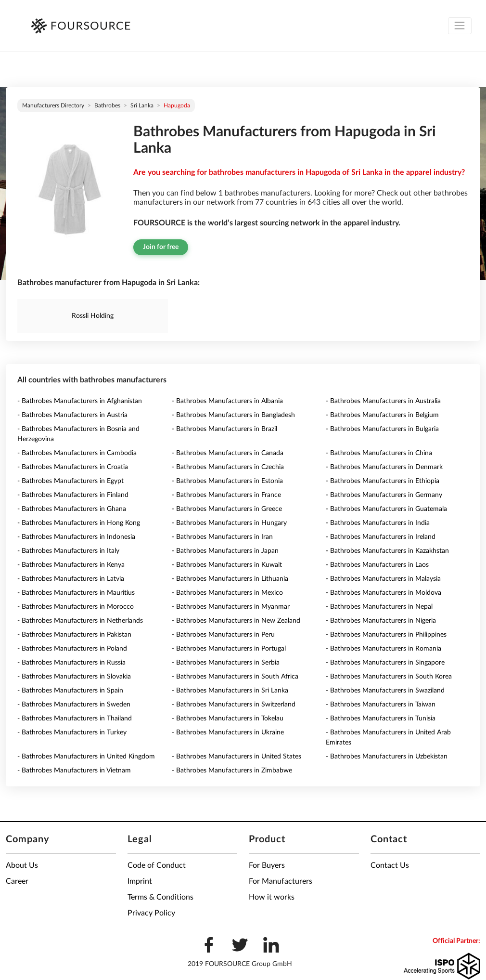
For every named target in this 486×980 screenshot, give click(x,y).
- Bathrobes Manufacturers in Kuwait (227, 565)
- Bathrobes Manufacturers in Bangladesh (233, 415)
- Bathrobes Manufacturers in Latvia (71, 579)
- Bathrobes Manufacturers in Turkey (72, 732)
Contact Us (390, 865)
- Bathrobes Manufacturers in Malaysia (383, 579)
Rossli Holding (93, 316)
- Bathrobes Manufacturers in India (378, 523)
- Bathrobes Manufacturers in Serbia (226, 663)
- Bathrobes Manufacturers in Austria (72, 415)
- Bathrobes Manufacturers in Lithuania (230, 579)
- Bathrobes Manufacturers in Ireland (381, 537)
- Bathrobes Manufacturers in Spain (70, 691)
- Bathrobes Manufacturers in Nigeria (381, 621)
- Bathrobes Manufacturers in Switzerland (234, 705)
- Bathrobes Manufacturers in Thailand (75, 719)
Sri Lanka (142, 105)
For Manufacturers (281, 881)
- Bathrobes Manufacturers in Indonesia (76, 537)
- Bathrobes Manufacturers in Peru (223, 635)
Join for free (161, 247)
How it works (272, 897)
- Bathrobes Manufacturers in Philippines (386, 635)
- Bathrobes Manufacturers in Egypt (70, 481)
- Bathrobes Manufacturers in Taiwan (381, 705)
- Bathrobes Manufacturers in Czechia (228, 467)
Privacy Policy (151, 913)
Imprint (140, 881)
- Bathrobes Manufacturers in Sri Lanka (230, 691)
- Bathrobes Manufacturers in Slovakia (74, 677)
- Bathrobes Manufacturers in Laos (377, 565)
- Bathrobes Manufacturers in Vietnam (74, 771)
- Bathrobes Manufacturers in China (379, 453)
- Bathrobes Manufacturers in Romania (384, 649)
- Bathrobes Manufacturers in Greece (227, 509)
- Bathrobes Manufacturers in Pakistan (74, 635)
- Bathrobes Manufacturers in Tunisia (381, 719)
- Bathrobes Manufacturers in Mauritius (76, 593)
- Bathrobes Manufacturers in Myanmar (231, 607)
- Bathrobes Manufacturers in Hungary (229, 523)
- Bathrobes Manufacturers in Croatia (73, 467)
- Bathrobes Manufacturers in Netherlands (80, 621)
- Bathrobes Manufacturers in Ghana (72, 509)
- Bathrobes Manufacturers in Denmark (384, 467)
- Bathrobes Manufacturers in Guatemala (386, 509)
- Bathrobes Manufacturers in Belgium (382, 415)
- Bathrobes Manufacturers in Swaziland (385, 691)
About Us (22, 865)
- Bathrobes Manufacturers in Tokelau (228, 719)
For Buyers (267, 865)
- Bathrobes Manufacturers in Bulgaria (382, 429)
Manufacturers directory (53, 105)
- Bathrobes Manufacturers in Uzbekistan (387, 757)
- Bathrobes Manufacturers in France (226, 495)
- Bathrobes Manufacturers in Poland (72, 649)
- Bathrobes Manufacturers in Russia (71, 663)
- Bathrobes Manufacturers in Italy (68, 551)
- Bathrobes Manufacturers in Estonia (227, 481)
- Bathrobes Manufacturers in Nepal (379, 607)
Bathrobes (107, 105)
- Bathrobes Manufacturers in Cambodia (77, 453)
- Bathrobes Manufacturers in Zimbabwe (232, 771)
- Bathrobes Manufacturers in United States (237, 757)
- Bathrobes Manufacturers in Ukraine (228, 732)
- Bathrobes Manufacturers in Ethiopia (383, 481)
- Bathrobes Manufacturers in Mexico (227, 593)
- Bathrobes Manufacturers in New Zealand (236, 621)
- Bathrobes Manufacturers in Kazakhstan (387, 551)
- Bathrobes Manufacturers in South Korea (389, 677)
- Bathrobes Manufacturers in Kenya (71, 565)
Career (17, 881)
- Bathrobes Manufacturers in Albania (227, 401)
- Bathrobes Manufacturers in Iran (222, 537)
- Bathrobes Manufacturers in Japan (225, 551)
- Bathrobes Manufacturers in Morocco (76, 607)
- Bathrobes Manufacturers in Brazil (224, 429)
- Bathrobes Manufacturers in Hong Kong (79, 523)
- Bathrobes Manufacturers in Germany (384, 495)
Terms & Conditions (160, 897)
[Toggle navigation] (460, 26)
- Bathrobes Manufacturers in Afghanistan (80, 401)
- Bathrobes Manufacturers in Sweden (74, 705)
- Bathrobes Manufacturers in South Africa (235, 677)
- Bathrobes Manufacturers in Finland (73, 495)
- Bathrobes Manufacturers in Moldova (384, 593)
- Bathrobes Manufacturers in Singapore (385, 663)
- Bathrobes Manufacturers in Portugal (229, 649)
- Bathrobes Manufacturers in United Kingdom (86, 757)
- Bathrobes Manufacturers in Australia (383, 401)
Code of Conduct (157, 865)
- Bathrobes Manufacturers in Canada (228, 453)
